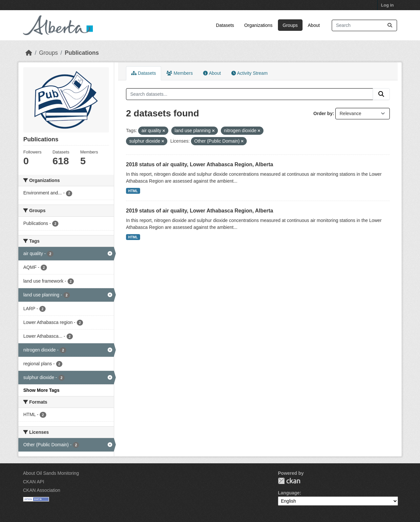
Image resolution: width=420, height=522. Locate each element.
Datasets (225, 25)
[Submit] (390, 25)
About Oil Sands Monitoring (51, 473)
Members (179, 73)
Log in (387, 5)
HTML (133, 191)
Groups (290, 25)
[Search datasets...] (364, 25)
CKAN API (34, 482)
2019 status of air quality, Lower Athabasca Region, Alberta (199, 211)
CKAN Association (42, 490)
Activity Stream (249, 73)
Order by (323, 113)
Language (289, 493)
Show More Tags (41, 390)
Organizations (258, 25)
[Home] (29, 53)
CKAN (289, 481)
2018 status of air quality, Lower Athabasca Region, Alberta (199, 164)
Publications (82, 53)
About (314, 25)
